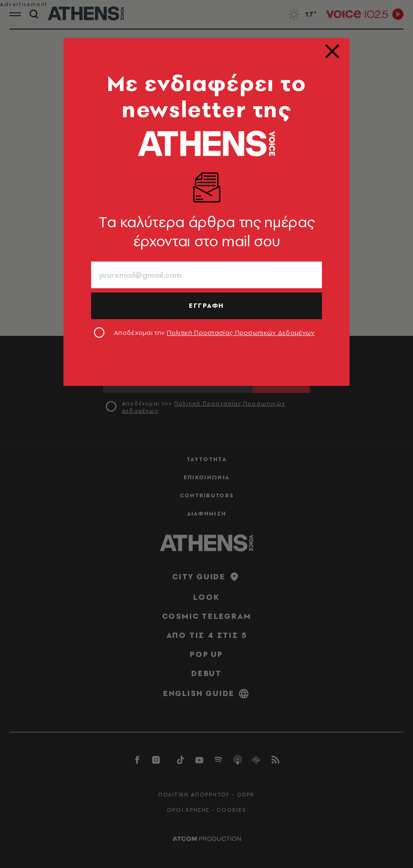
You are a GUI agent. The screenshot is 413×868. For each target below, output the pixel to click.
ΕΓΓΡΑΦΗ (206, 305)
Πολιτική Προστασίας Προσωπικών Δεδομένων (241, 333)
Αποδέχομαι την (214, 333)
